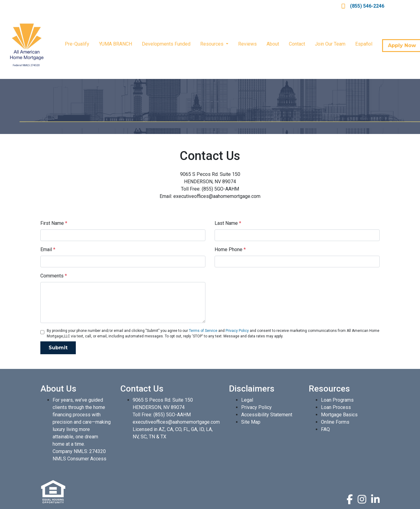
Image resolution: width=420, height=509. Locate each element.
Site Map (251, 422)
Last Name (228, 223)
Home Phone (230, 249)
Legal (247, 400)
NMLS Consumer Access (79, 459)
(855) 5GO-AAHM (172, 415)
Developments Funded (166, 44)
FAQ (325, 429)
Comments (54, 276)
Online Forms (335, 422)
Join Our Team (330, 44)
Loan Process (336, 407)
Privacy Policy (237, 331)
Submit (58, 348)
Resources (212, 44)
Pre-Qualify (77, 44)
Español (364, 44)
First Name (54, 223)
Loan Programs (337, 400)
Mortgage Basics (339, 415)
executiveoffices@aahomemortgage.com (176, 422)
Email (48, 249)
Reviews (247, 44)
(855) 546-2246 (363, 6)
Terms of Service (203, 331)
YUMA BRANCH (116, 44)
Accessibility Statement (267, 415)
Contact (297, 44)
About (273, 44)
